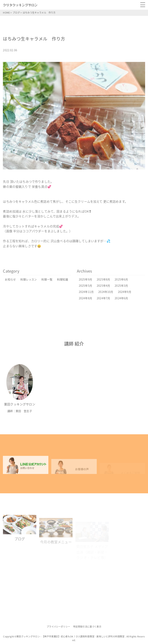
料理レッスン (29, 279)
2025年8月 (103, 279)
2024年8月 (85, 298)
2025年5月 (85, 286)
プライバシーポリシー (58, 627)
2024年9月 (125, 292)
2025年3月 (121, 286)
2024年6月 (121, 298)
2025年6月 (121, 279)
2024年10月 (106, 292)
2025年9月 (85, 279)
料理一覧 (47, 279)
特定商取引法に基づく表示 (87, 627)
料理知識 (63, 279)
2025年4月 (103, 286)
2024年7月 (103, 298)
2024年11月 (86, 292)
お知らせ (10, 279)
